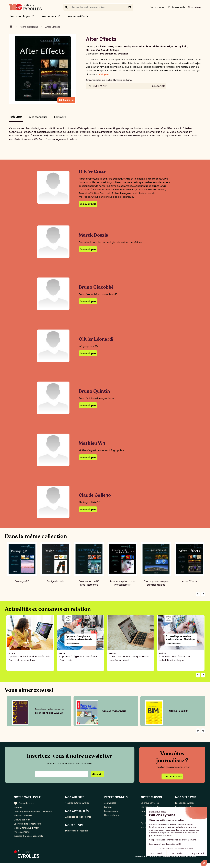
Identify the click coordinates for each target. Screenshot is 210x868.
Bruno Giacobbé (141, 46)
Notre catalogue (20, 16)
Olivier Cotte (106, 46)
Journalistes (115, 803)
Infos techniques (38, 117)
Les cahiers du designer (114, 54)
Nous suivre (194, 7)
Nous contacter (117, 817)
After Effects (53, 27)
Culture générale (24, 822)
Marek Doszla (123, 46)
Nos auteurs (49, 16)
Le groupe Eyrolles (152, 803)
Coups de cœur (25, 803)
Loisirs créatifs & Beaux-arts (30, 827)
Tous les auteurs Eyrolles (82, 803)
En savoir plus (88, 204)
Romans (19, 808)
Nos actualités (76, 16)
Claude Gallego (110, 50)
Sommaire (60, 117)
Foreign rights (116, 812)
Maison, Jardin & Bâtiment (29, 832)
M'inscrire (97, 774)
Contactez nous (172, 776)
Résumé (16, 117)
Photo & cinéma (23, 836)
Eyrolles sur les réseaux (82, 832)
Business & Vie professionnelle (31, 841)
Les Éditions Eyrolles (185, 803)
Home (11, 27)
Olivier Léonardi (161, 46)
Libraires (113, 808)
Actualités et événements (83, 818)
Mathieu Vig (93, 50)
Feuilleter (66, 100)
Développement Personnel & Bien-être (36, 812)
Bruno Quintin (179, 46)
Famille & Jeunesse (25, 817)
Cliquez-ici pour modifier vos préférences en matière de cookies (164, 862)
